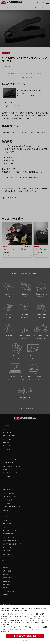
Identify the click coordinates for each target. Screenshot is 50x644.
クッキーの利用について (38, 629)
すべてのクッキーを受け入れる (25, 636)
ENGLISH (25, 640)
